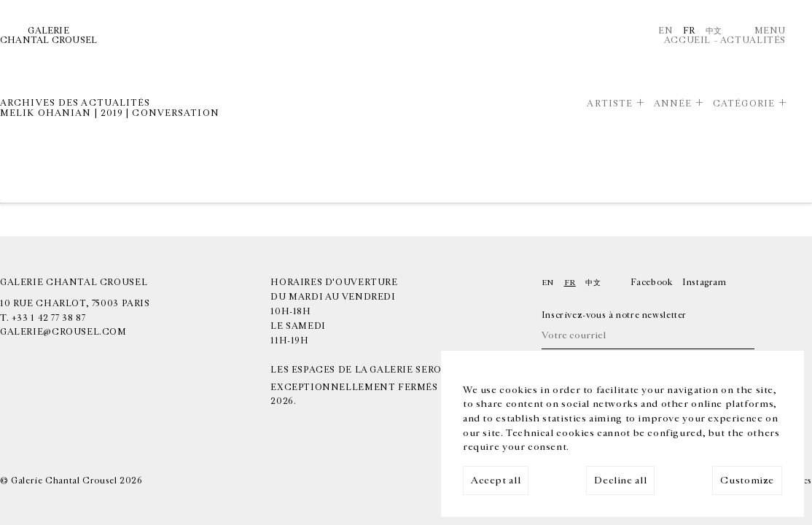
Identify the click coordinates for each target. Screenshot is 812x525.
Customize (747, 481)
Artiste (610, 104)
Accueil (687, 40)
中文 (714, 31)
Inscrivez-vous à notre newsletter (614, 315)
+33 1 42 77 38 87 (48, 318)
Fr (689, 31)
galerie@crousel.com (63, 332)
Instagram (704, 283)
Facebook (652, 283)
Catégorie (744, 104)
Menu (770, 31)
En (665, 31)
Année (673, 104)
